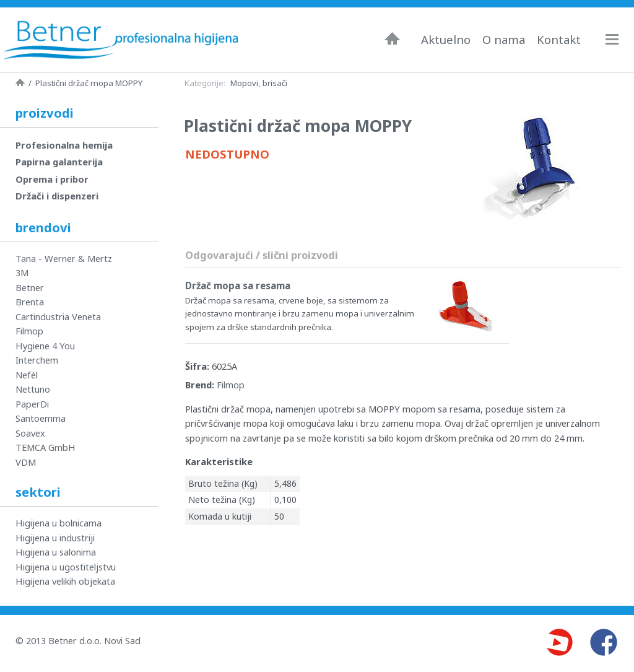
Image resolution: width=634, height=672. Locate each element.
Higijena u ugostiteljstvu (66, 567)
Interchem (37, 360)
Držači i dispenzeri (57, 196)
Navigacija (618, 39)
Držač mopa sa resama (238, 286)
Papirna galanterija (59, 162)
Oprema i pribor (52, 179)
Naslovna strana (20, 82)
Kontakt (559, 40)
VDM (26, 462)
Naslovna (392, 38)
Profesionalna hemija (64, 145)
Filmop (231, 385)
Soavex (30, 433)
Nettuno (33, 389)
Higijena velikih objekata (65, 581)
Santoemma (41, 418)
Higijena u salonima (56, 552)
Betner (30, 287)
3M (22, 273)
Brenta (30, 302)
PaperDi (32, 404)
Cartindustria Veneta (58, 316)
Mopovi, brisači (259, 83)
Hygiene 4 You (45, 346)
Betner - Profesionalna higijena (121, 40)
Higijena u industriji (55, 538)
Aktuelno (446, 40)
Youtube (559, 642)
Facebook (604, 642)
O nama (504, 40)
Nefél (27, 375)
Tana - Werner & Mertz (64, 258)
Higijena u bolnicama (59, 523)
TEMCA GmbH (46, 447)
